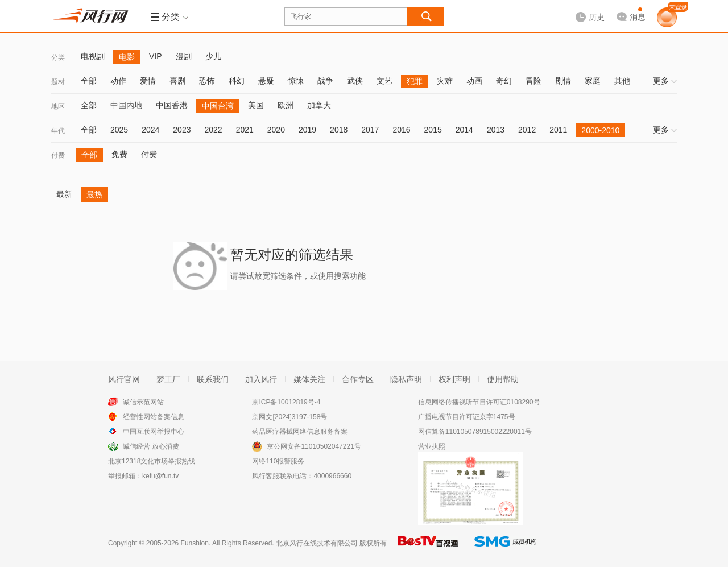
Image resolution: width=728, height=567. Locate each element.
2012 (527, 130)
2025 (119, 130)
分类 (58, 57)
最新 (64, 194)
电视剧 (93, 56)
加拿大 (319, 105)
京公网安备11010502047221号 (314, 446)
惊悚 (296, 81)
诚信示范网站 (143, 402)
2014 (464, 130)
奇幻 (504, 81)
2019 (307, 130)
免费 (119, 154)
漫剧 (184, 56)
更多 (665, 81)
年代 (58, 131)
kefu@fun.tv (160, 476)
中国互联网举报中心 (154, 432)
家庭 (593, 81)
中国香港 (172, 105)
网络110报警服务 (278, 461)
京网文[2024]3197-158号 (289, 417)
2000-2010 (600, 130)
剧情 (563, 81)
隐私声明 (406, 379)
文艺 (384, 81)
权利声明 (454, 379)
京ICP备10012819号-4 (286, 402)
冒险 (533, 81)
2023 (182, 130)
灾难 (445, 81)
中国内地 (126, 105)
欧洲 (286, 105)
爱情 (148, 81)
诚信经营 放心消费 (151, 446)
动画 (474, 81)
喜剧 (177, 81)
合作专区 (358, 379)
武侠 (355, 81)
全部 (89, 81)
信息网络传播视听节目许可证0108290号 (479, 402)
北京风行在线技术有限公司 (317, 543)
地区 (58, 106)
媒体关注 (309, 379)
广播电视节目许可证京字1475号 (467, 417)
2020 (276, 130)
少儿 (213, 56)
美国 (256, 105)
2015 (433, 130)
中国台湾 (218, 106)
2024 (150, 130)
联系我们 (213, 379)
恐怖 (207, 81)
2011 (558, 130)
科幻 (237, 81)
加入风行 (261, 379)
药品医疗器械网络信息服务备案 (300, 432)
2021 (245, 130)
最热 (94, 194)
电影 (127, 57)
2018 (339, 130)
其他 (622, 81)
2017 (370, 130)
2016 (401, 130)
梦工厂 (168, 379)
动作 (118, 81)
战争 (325, 81)
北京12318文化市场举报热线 (152, 461)
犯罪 (415, 81)
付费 (58, 155)
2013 (496, 130)
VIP (156, 56)
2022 (213, 130)
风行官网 (124, 379)
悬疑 (266, 81)
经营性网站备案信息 (154, 417)
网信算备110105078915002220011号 (475, 432)
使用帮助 (503, 379)
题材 (58, 82)
